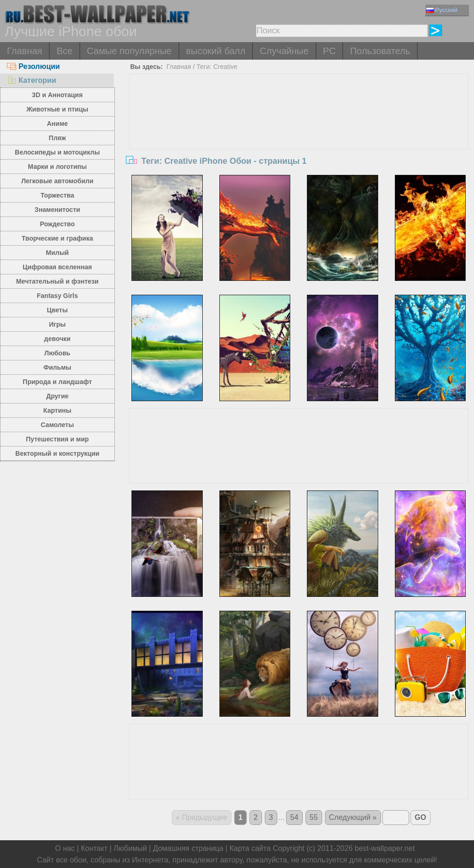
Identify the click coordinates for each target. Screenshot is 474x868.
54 (294, 817)
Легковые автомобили (57, 181)
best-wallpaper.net (385, 848)
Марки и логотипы (57, 167)
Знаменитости (58, 210)
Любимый (130, 848)
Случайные (284, 51)
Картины (58, 410)
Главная (25, 51)
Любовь (57, 353)
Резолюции (33, 66)
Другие (57, 396)
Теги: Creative (217, 67)
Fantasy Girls (58, 296)
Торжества (57, 195)
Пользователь (380, 51)
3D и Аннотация (57, 95)
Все (64, 51)
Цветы (57, 310)
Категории (31, 80)
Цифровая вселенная (57, 267)
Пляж (57, 138)
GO (421, 817)
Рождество (57, 224)
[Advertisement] (299, 143)
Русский (442, 10)
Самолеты (57, 425)
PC (330, 51)
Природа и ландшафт (57, 382)
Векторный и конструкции (57, 453)
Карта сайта (250, 848)
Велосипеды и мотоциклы (57, 152)
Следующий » (353, 817)
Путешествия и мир (57, 439)
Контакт (94, 848)
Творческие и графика (57, 238)
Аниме (57, 124)
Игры (57, 324)
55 (314, 817)
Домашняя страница (188, 848)
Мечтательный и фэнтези (57, 281)
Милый (57, 253)
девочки (57, 339)
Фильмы (57, 367)
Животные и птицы (57, 109)
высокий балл (216, 51)
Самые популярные (129, 51)
